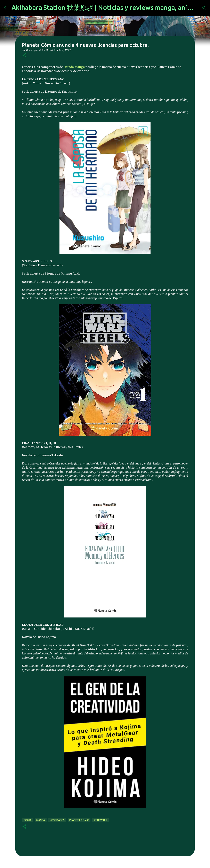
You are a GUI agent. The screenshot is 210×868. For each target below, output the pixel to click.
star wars (100, 820)
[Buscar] (204, 8)
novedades (57, 820)
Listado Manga (74, 67)
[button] (24, 56)
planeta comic (79, 820)
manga (41, 820)
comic (28, 820)
